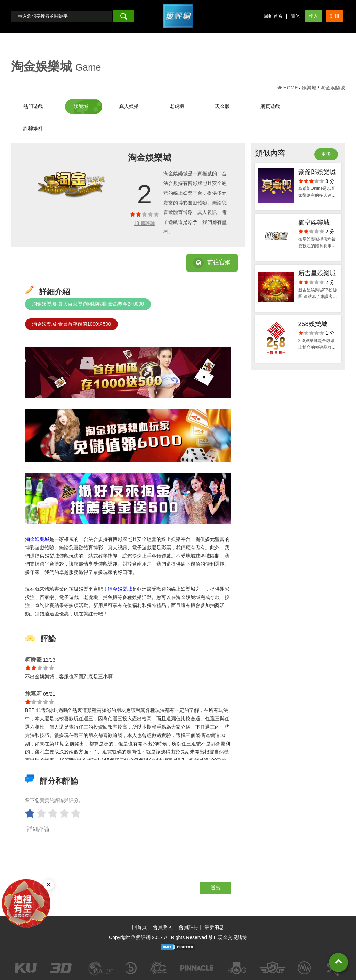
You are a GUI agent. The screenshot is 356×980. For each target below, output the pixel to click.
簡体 (295, 16)
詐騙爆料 (33, 128)
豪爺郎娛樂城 (317, 172)
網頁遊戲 (270, 106)
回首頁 (139, 927)
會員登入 (163, 927)
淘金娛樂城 (37, 539)
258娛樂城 (313, 324)
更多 (326, 154)
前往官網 (212, 263)
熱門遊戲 (33, 106)
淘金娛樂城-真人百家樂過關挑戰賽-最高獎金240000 (88, 304)
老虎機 (177, 106)
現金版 (222, 106)
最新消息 (214, 927)
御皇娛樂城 (314, 222)
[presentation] (78, 868)
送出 (216, 888)
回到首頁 (273, 16)
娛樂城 (81, 106)
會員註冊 (188, 927)
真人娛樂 (129, 106)
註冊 (335, 16)
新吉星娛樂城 (317, 273)
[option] (71, 185)
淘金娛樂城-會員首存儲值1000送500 (71, 324)
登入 (313, 16)
